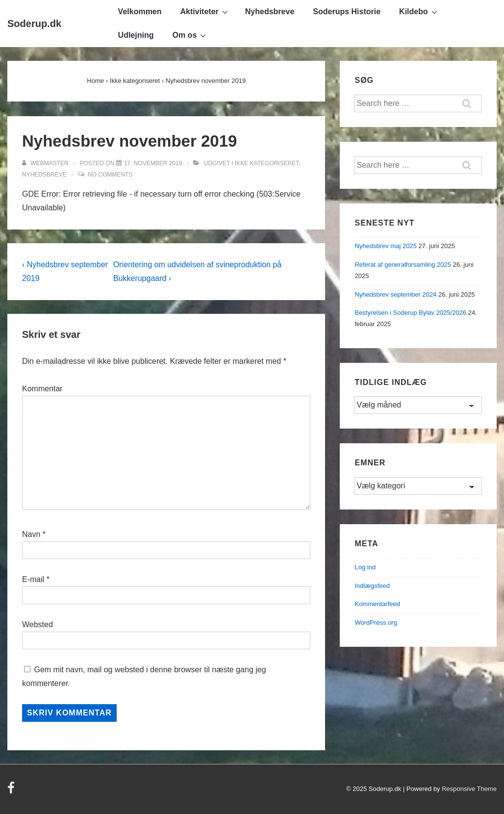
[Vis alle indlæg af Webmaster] (46, 163)
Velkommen (140, 12)
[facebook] (12, 791)
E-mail (33, 579)
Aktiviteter (205, 11)
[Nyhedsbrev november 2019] (153, 163)
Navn (31, 534)
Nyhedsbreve (270, 12)
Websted (38, 624)
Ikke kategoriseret (267, 163)
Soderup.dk (34, 24)
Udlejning (136, 35)
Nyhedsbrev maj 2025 (385, 246)
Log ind (365, 567)
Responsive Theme (469, 789)
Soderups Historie (347, 12)
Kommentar (42, 389)
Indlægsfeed (372, 586)
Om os (190, 35)
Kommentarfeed (377, 604)
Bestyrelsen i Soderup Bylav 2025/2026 (410, 313)
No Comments (110, 175)
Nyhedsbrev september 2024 (395, 294)
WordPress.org (376, 623)
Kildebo (419, 11)
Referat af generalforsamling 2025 (403, 265)
